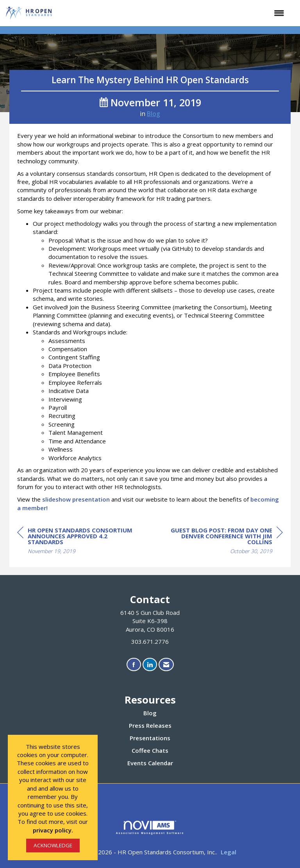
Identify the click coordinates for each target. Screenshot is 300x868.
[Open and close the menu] (173, 13)
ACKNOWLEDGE (53, 845)
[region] (224, 542)
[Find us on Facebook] (134, 665)
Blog (154, 114)
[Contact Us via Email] (166, 665)
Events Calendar (150, 763)
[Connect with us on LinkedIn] (150, 665)
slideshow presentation (76, 499)
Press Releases (150, 725)
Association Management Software (150, 828)
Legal (229, 852)
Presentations (150, 738)
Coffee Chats (150, 750)
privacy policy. (53, 830)
